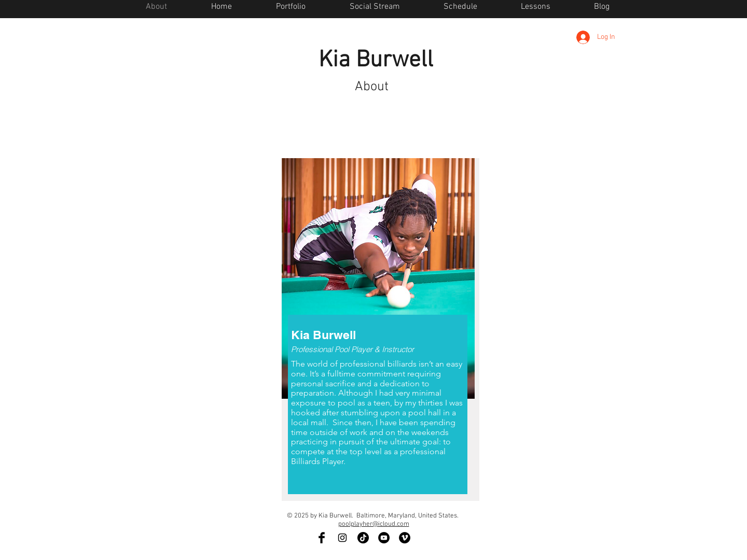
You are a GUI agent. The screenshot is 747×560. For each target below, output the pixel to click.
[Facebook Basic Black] (322, 538)
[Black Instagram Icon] (342, 538)
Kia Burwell (376, 61)
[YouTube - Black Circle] (384, 538)
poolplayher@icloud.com (374, 524)
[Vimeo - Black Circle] (405, 538)
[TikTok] (363, 538)
